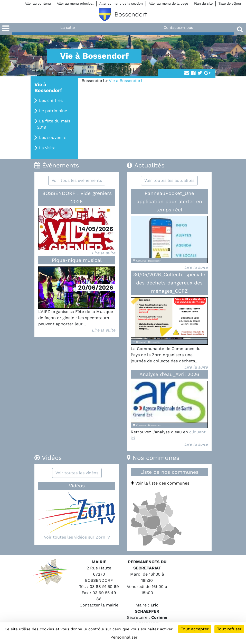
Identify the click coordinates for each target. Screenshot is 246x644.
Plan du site (203, 3)
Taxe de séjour (230, 3)
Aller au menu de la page (168, 3)
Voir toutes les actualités (169, 180)
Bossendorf (93, 81)
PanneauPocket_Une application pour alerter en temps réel (169, 202)
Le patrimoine (53, 111)
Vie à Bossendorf (48, 87)
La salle (68, 28)
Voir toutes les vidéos (77, 473)
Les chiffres (51, 100)
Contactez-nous (178, 28)
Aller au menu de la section (121, 3)
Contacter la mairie (99, 605)
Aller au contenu (38, 3)
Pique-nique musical (77, 260)
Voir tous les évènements (77, 180)
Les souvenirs (53, 137)
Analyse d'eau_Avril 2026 (169, 374)
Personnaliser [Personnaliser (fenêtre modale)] (124, 637)
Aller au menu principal (75, 3)
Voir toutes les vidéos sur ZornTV (77, 537)
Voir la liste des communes (160, 483)
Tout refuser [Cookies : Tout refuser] (229, 629)
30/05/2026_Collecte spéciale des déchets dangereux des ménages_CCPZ (169, 283)
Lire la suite (103, 253)
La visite (47, 148)
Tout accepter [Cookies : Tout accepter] (195, 629)
